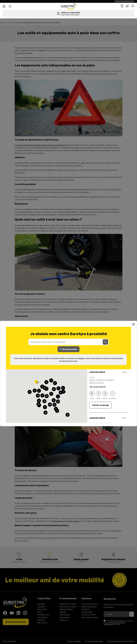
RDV (98, 395)
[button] (5, 6)
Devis (105, 395)
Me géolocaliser (68, 349)
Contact (113, 395)
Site (92, 395)
